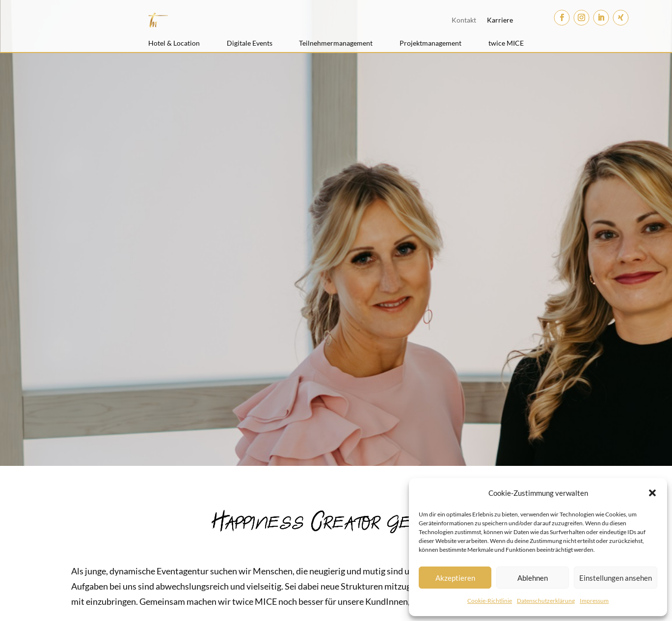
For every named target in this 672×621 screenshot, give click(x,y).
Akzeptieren (455, 578)
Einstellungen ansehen (616, 578)
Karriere (500, 20)
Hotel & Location (174, 43)
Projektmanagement (430, 43)
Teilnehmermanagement (336, 43)
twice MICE (506, 43)
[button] (652, 493)
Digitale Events (250, 43)
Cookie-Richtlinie (490, 601)
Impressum (594, 601)
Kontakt (464, 20)
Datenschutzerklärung (546, 601)
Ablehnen (533, 578)
